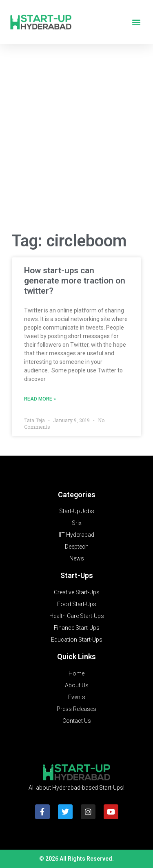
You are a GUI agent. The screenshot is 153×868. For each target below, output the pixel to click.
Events (77, 697)
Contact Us (77, 721)
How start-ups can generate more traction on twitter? (75, 281)
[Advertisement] (76, 140)
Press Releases (76, 709)
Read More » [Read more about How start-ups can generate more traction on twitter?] (40, 399)
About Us (77, 685)
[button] (136, 22)
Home (76, 673)
